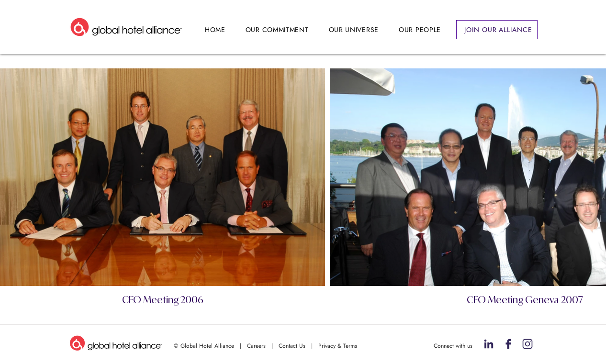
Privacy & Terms (338, 346)
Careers (256, 346)
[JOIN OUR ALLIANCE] (497, 30)
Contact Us (292, 346)
